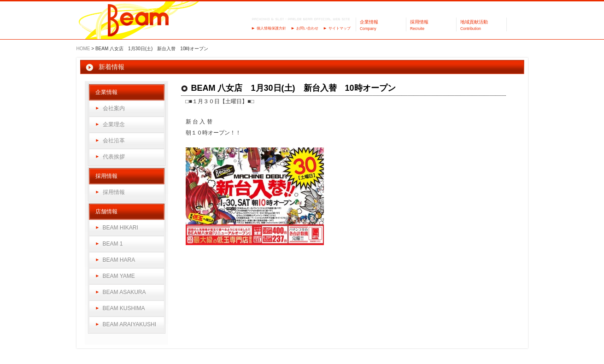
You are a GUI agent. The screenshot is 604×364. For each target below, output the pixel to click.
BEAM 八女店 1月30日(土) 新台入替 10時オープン (293, 88)
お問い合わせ (307, 28)
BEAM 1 (113, 244)
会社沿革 (114, 141)
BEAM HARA (119, 260)
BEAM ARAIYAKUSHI (129, 324)
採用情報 (114, 192)
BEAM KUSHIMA (124, 308)
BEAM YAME (119, 276)
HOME (83, 49)
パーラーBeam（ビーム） (138, 21)
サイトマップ (340, 28)
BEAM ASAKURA (124, 292)
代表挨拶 (114, 157)
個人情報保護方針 (271, 28)
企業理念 (114, 124)
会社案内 (114, 108)
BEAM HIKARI (120, 228)
